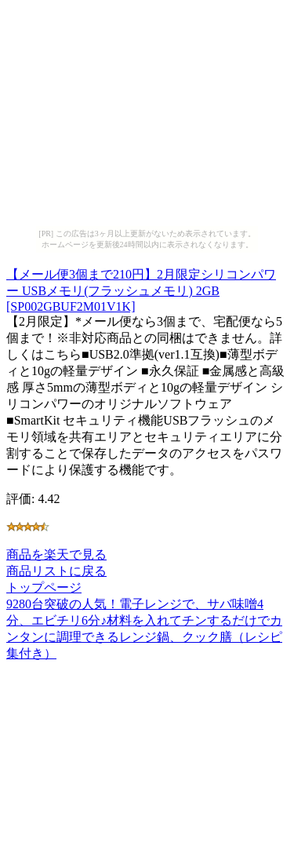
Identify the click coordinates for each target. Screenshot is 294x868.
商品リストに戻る (56, 571)
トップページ (44, 587)
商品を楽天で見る (56, 554)
